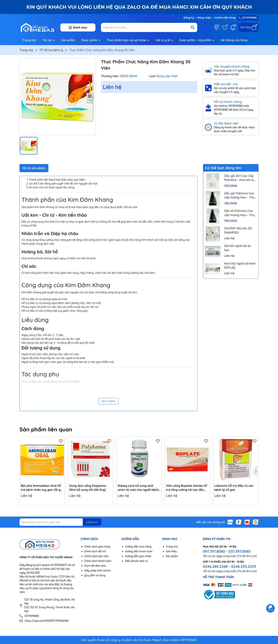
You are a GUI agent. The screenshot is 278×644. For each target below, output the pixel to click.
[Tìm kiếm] (193, 27)
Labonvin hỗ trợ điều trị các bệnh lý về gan (234, 488)
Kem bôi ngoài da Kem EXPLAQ (240, 265)
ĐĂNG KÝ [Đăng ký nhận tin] (92, 522)
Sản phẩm (68, 40)
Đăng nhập (204, 18)
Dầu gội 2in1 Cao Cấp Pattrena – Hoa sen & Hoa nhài (239, 178)
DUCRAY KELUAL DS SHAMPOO (238, 230)
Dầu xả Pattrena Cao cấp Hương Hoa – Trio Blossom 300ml (239, 213)
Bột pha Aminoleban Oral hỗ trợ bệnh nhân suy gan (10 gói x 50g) (42, 488)
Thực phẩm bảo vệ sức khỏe (127, 40)
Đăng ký (189, 18)
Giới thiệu (171, 551)
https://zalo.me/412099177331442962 (47, 621)
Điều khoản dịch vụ (136, 561)
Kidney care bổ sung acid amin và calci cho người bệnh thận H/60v (138, 488)
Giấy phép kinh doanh (98, 571)
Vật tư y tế (163, 40)
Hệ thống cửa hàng (234, 40)
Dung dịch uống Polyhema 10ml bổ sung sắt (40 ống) (88, 488)
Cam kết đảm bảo (95, 566)
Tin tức (48, 40)
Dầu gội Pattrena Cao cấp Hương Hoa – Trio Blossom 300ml (239, 196)
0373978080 (248, 18)
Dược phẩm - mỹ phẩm (196, 40)
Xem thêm (108, 401)
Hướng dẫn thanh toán (139, 551)
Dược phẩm (90, 40)
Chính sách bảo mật (96, 556)
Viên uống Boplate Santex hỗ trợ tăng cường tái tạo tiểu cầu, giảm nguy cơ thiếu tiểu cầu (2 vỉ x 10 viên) (187, 488)
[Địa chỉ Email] (60, 522)
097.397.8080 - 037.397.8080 (227, 551)
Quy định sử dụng (95, 575)
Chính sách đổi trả (95, 551)
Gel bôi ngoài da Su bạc (238, 248)
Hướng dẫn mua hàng (138, 547)
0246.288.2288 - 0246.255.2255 (229, 566)
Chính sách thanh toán (98, 561)
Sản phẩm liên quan (46, 429)
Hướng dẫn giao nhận (138, 556)
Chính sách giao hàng (97, 547)
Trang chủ (29, 40)
